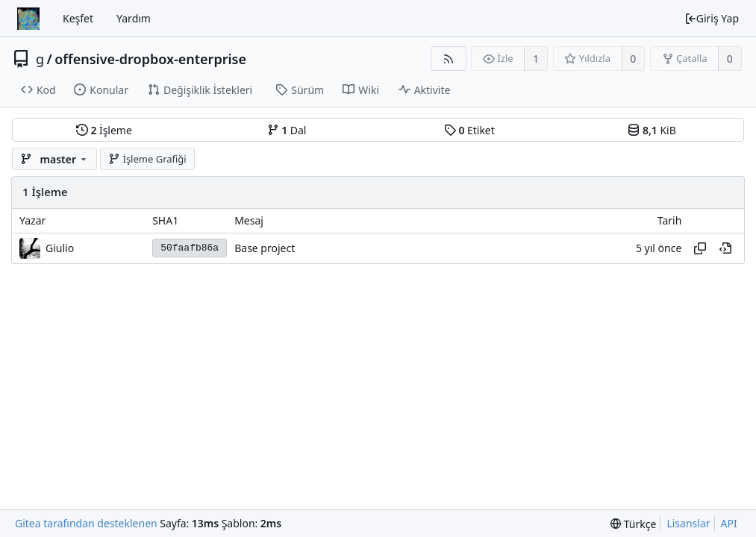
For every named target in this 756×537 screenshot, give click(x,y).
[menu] (633, 524)
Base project (265, 248)
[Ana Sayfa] (28, 19)
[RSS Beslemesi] (448, 59)
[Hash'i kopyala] (700, 248)
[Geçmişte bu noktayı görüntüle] (725, 248)
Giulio (60, 248)
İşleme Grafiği (147, 159)
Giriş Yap (712, 18)
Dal (287, 130)
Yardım (134, 18)
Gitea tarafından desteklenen (86, 523)
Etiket (469, 130)
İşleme (104, 130)
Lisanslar (688, 523)
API (729, 523)
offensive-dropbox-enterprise (150, 59)
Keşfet (78, 18)
